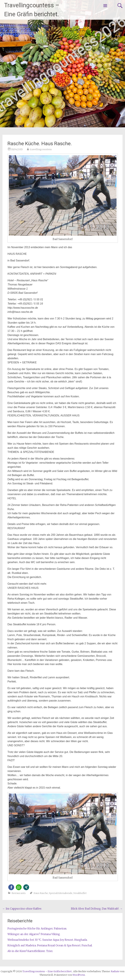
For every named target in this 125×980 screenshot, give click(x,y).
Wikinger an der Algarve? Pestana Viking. (34, 934)
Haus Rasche (41, 893)
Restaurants (19, 893)
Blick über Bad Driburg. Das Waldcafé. (97, 909)
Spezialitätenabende (61, 893)
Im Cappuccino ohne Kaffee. (22, 909)
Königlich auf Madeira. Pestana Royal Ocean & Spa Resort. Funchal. (50, 945)
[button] (11, 887)
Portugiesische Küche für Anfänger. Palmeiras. (37, 928)
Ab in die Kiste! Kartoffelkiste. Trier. (30, 951)
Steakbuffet (80, 893)
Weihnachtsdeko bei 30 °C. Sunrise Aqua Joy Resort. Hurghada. (47, 940)
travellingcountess (41, 149)
